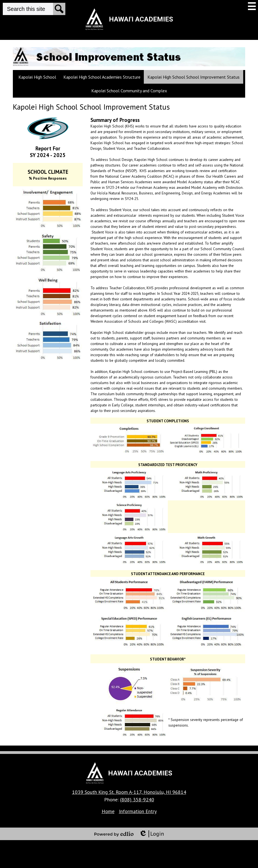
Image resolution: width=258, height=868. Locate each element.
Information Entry (138, 811)
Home (108, 811)
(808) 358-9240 (137, 800)
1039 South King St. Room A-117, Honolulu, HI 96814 (129, 792)
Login (151, 834)
